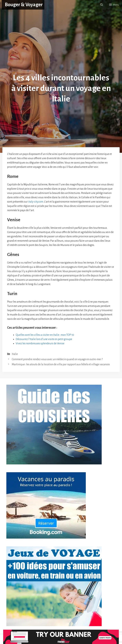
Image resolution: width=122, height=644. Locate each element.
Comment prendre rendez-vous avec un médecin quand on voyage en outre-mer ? (57, 359)
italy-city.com (36, 202)
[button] (102, 5)
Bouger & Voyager (24, 5)
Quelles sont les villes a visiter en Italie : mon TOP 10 (45, 335)
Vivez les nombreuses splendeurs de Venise (40, 344)
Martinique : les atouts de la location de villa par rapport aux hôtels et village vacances (61, 364)
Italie (15, 354)
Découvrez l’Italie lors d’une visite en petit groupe (44, 339)
